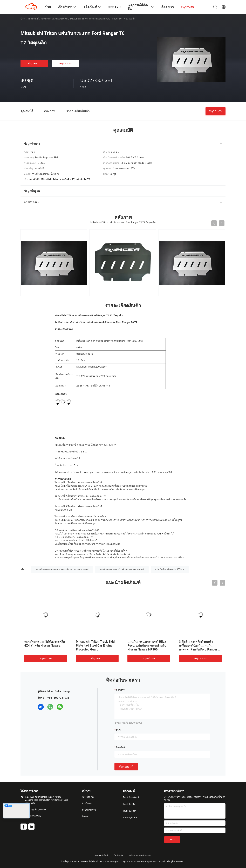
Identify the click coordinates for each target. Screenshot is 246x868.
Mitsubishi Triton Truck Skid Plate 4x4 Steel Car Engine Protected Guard (95, 645)
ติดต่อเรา (86, 816)
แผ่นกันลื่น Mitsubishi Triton (170, 569)
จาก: (118, 730)
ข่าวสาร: (121, 690)
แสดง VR (114, 7)
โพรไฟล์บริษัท (88, 797)
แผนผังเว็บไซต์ (101, 856)
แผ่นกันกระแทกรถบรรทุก (54, 19)
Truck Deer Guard (131, 797)
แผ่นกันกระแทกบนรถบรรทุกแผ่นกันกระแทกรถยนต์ (62, 569)
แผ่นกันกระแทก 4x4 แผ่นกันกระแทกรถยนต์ (122, 569)
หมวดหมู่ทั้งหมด (130, 817)
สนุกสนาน (34, 63)
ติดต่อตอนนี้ (126, 767)
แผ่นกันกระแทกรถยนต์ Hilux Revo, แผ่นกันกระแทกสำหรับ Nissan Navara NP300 (147, 645)
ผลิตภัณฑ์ (33, 19)
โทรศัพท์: (121, 747)
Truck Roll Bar (129, 804)
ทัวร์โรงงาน (87, 803)
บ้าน (23, 19)
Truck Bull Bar (129, 811)
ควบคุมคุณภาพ (89, 810)
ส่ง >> (172, 840)
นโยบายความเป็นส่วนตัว (140, 856)
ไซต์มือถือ (118, 856)
